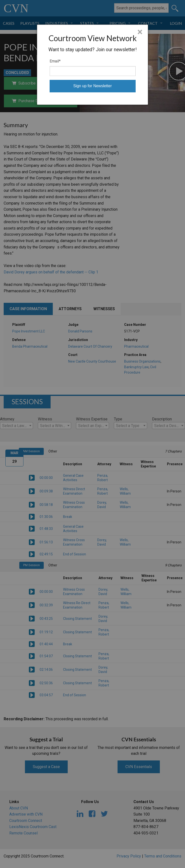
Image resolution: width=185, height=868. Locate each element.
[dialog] (92, 65)
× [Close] (140, 32)
